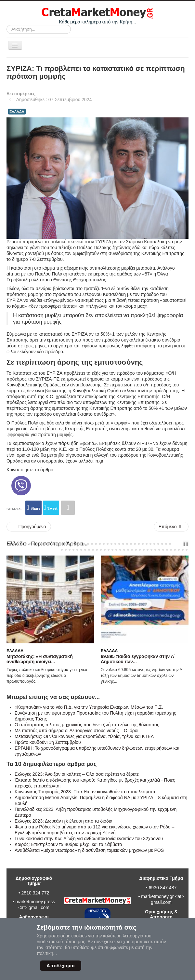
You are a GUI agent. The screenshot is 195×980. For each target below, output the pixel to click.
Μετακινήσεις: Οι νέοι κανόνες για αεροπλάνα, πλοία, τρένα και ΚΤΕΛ (84, 736)
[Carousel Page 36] (147, 544)
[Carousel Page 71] (171, 550)
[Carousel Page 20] (84, 544)
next (182, 544)
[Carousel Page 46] (73, 550)
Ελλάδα (15, 651)
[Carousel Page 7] (33, 544)
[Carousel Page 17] (72, 544)
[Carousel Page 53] (101, 550)
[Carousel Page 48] (81, 550)
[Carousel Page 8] (37, 544)
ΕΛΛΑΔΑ (17, 112)
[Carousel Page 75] (187, 550)
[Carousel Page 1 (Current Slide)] (10, 544)
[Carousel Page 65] (148, 550)
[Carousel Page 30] (123, 544)
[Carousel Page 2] (14, 544)
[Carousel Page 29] (119, 544)
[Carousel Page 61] (132, 550)
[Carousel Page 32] (131, 544)
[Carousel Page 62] (136, 550)
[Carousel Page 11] (49, 544)
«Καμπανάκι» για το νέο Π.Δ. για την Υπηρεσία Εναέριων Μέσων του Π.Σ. (89, 707)
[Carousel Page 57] (116, 550)
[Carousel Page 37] (150, 544)
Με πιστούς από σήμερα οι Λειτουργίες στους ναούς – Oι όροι (77, 731)
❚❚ (186, 544)
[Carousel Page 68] (159, 550)
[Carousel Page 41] (166, 544)
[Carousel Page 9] (41, 544)
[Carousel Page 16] (69, 544)
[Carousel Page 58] (120, 550)
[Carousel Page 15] (65, 544)
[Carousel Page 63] (140, 550)
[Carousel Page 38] (154, 544)
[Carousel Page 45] (70, 550)
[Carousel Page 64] (144, 550)
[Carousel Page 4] (22, 544)
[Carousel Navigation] (177, 544)
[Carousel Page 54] (105, 550)
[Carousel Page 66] (151, 550)
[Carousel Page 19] (80, 544)
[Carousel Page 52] (97, 550)
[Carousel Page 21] (88, 544)
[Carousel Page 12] (53, 544)
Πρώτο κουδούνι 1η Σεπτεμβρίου (48, 742)
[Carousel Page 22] (92, 544)
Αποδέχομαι (61, 966)
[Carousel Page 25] (104, 544)
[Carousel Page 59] (124, 550)
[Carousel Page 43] (62, 550)
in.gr (99, 461)
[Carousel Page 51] (93, 550)
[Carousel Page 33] (135, 544)
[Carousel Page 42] (170, 544)
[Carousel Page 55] (109, 550)
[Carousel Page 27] (111, 544)
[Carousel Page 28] (115, 544)
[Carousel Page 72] (175, 550)
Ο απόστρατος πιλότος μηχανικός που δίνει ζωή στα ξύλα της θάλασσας (87, 725)
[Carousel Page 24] (100, 544)
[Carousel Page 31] (127, 544)
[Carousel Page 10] (45, 544)
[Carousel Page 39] (158, 544)
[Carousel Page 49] (85, 550)
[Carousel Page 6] (30, 544)
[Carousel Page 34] (139, 544)
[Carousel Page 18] (76, 544)
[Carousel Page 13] (57, 544)
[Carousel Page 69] (163, 550)
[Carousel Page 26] (108, 544)
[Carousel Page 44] (66, 550)
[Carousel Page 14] (61, 544)
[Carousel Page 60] (128, 550)
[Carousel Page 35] (143, 544)
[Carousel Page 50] (89, 550)
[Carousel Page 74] (183, 550)
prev (176, 544)
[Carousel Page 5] (26, 544)
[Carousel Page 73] (179, 550)
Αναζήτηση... (7, 25)
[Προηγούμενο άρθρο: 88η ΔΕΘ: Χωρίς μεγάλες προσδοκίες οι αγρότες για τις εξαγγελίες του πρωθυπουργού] (29, 527)
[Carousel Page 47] (77, 550)
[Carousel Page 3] (18, 544)
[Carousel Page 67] (155, 550)
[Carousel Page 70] (167, 550)
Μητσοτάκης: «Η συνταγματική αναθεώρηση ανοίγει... (40, 659)
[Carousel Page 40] (162, 544)
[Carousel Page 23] (96, 544)
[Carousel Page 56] (112, 550)
